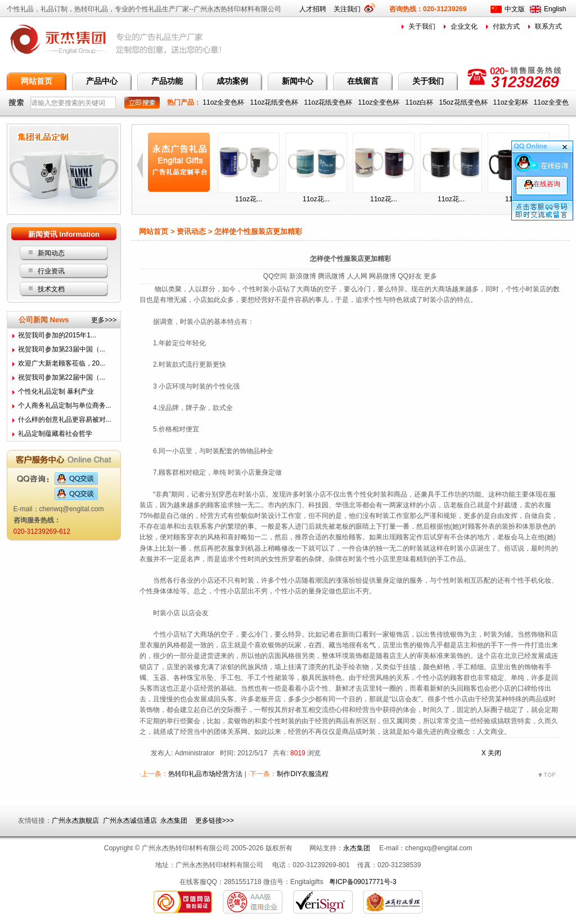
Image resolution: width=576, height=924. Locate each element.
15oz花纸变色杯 (464, 102)
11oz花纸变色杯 (275, 102)
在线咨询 (542, 184)
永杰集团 (174, 821)
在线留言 (363, 81)
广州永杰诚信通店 (130, 821)
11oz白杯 (420, 102)
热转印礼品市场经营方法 (205, 774)
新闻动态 (51, 253)
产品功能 (167, 81)
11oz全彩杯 (512, 102)
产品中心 (102, 81)
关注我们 (351, 9)
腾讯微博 (331, 276)
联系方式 (548, 26)
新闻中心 (298, 81)
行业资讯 (51, 271)
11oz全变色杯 (224, 102)
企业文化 (464, 26)
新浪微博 (303, 276)
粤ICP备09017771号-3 (363, 882)
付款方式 (506, 26)
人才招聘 (313, 9)
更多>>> (104, 320)
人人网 (357, 276)
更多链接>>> (215, 821)
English (555, 9)
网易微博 (382, 276)
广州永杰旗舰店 (75, 821)
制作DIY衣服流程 (303, 774)
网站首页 (37, 81)
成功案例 (232, 81)
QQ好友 (410, 276)
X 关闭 (491, 753)
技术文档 (51, 289)
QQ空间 (275, 276)
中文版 (515, 9)
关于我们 (422, 26)
